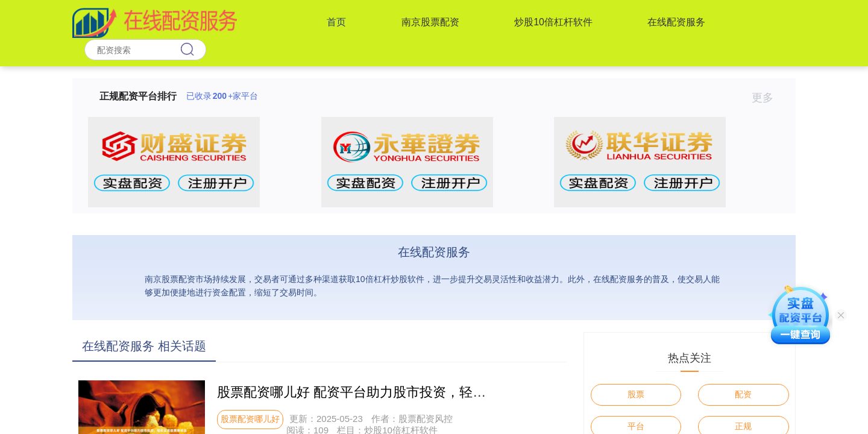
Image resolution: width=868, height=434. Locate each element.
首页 (336, 22)
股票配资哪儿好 (250, 419)
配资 (743, 394)
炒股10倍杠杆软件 (553, 22)
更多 (768, 98)
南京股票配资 (430, 22)
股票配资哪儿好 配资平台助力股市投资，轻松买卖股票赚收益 (398, 392)
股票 (636, 394)
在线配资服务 (676, 22)
